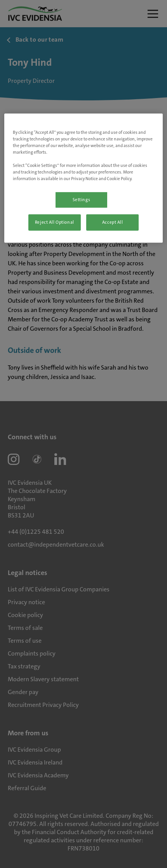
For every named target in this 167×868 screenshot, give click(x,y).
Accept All (113, 222)
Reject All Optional (55, 222)
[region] (84, 178)
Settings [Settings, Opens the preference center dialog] (82, 200)
